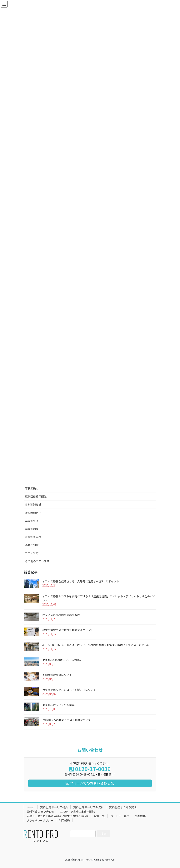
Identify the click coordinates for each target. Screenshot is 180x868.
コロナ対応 (32, 553)
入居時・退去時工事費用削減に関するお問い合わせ (57, 816)
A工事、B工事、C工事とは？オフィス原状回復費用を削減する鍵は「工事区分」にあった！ (97, 645)
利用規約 (64, 820)
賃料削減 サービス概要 (54, 807)
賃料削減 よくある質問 (123, 807)
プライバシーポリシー (40, 820)
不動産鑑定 (32, 488)
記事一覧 (99, 816)
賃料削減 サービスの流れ (88, 807)
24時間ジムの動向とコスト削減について (67, 720)
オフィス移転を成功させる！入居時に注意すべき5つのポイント (81, 581)
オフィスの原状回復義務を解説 (61, 615)
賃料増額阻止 (33, 513)
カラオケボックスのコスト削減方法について (69, 690)
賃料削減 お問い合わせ (40, 812)
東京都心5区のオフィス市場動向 (62, 660)
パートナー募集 (120, 816)
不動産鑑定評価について (57, 675)
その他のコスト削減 (37, 561)
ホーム (31, 807)
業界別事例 (32, 521)
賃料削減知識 (33, 505)
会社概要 (140, 816)
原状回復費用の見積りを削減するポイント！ (69, 630)
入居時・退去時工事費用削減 (77, 812)
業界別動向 (32, 529)
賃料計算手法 (33, 537)
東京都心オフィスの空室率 (58, 705)
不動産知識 (32, 545)
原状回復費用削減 (36, 496)
